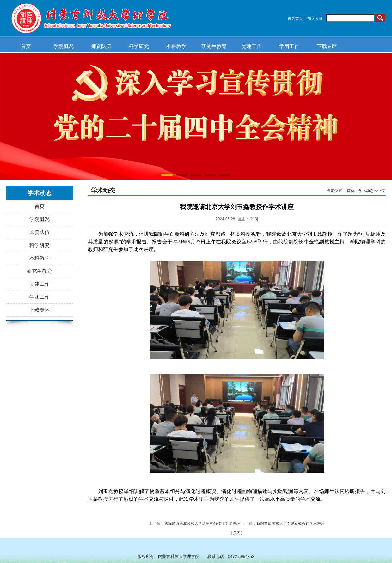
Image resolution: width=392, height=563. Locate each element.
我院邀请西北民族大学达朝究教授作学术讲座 (202, 523)
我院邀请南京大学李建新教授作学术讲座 (291, 523)
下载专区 (327, 46)
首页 (26, 46)
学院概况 (64, 46)
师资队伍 (101, 46)
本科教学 (176, 46)
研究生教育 (214, 46)
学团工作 (289, 46)
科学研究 (139, 46)
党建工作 (252, 46)
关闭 (237, 533)
